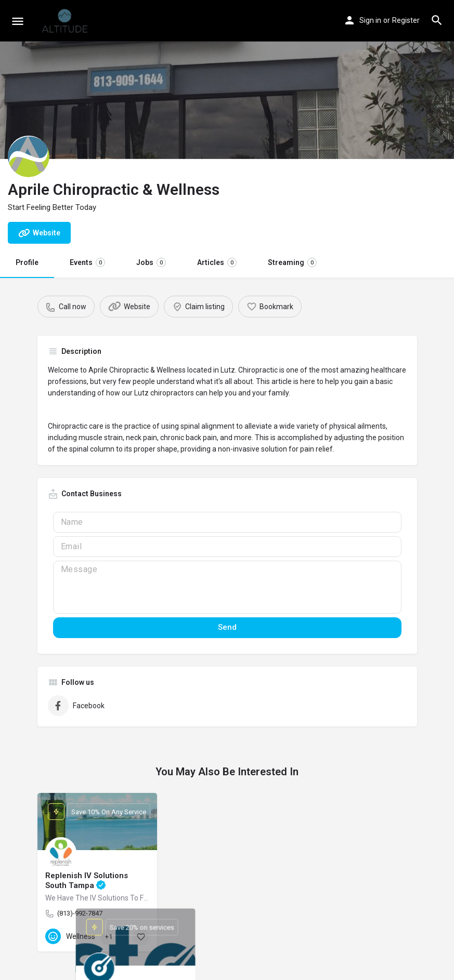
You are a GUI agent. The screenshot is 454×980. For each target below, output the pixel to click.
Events (87, 262)
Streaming (292, 262)
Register (406, 20)
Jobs (151, 262)
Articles (217, 262)
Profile (27, 262)
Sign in (370, 20)
